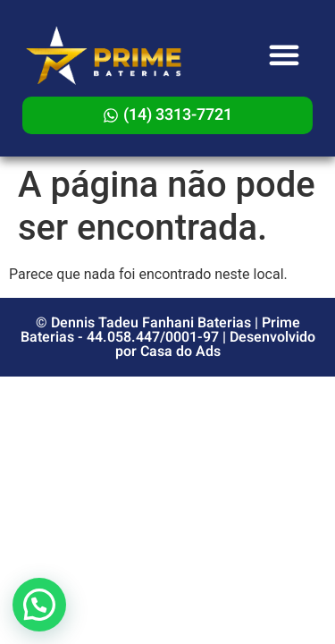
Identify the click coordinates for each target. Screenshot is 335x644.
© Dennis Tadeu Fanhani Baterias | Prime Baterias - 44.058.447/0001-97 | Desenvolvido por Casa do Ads (168, 337)
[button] (284, 55)
